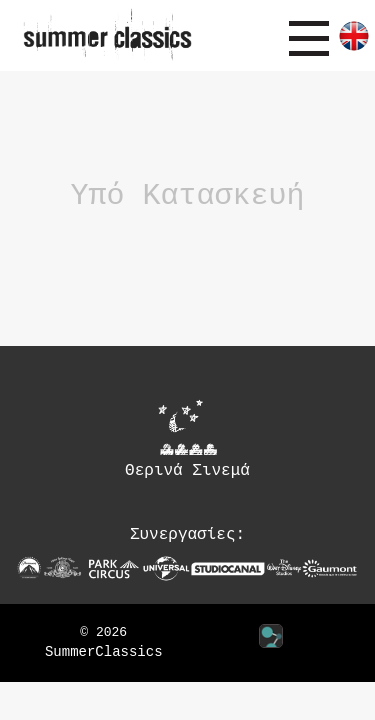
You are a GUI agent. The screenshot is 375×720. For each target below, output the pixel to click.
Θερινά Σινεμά (187, 439)
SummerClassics (104, 652)
